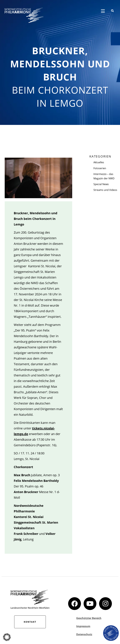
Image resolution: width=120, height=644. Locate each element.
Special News (101, 184)
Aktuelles (99, 162)
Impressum (83, 626)
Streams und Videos (105, 190)
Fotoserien (100, 168)
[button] (7, 637)
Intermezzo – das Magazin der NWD (104, 176)
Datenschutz (84, 634)
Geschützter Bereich (89, 618)
